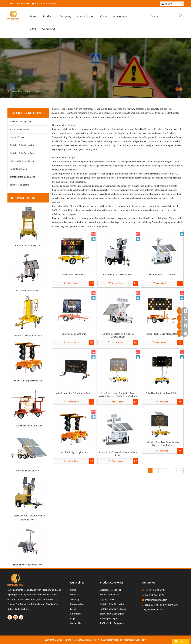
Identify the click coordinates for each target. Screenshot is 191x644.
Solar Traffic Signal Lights (22, 161)
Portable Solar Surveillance (23, 153)
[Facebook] (10, 617)
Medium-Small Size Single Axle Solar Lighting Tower (118, 335)
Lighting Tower (17, 137)
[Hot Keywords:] (181, 16)
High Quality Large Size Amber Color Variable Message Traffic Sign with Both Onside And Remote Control (118, 395)
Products (74, 595)
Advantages (76, 614)
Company (75, 599)
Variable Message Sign (21, 122)
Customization (77, 604)
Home (73, 590)
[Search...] (164, 16)
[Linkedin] (16, 617)
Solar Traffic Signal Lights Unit (28, 381)
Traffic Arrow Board (19, 129)
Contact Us (75, 623)
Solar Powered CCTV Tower (162, 275)
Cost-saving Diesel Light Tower (118, 275)
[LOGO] (15, 579)
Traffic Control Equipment (22, 177)
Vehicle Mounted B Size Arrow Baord (74, 393)
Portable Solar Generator (22, 145)
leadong (118, 640)
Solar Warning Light (19, 185)
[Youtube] (21, 617)
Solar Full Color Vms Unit (74, 334)
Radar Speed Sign (18, 169)
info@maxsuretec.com (46, 4)
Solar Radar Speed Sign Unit (28, 245)
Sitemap (128, 640)
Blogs (73, 618)
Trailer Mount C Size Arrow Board (162, 334)
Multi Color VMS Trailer (74, 275)
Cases (73, 609)
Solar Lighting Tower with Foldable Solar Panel (118, 454)
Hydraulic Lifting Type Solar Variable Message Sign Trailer (162, 444)
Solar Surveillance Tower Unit (28, 335)
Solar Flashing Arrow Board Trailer (162, 393)
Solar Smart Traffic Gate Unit (28, 426)
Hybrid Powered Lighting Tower (28, 565)
